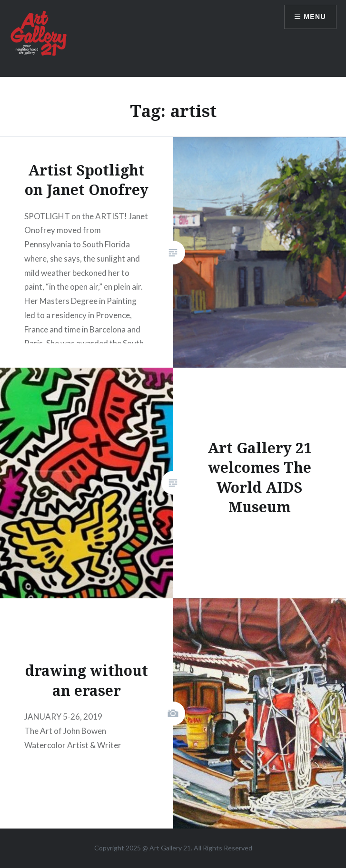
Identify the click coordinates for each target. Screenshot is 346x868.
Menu (315, 17)
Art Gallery (166, 848)
